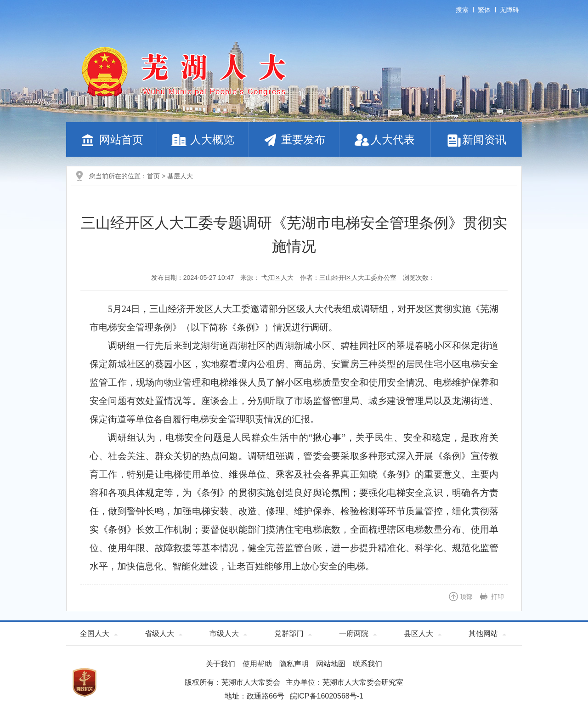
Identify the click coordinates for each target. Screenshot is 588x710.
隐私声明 (294, 664)
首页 (153, 176)
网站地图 (331, 664)
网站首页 (112, 139)
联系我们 (367, 664)
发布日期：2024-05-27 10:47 (193, 278)
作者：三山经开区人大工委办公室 (348, 278)
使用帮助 (257, 664)
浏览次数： (419, 278)
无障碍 (509, 10)
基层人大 (180, 176)
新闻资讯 (476, 139)
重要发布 (294, 139)
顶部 (466, 596)
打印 (498, 596)
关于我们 (220, 664)
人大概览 (203, 139)
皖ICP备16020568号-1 (327, 696)
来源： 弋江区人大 (267, 278)
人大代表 (385, 139)
